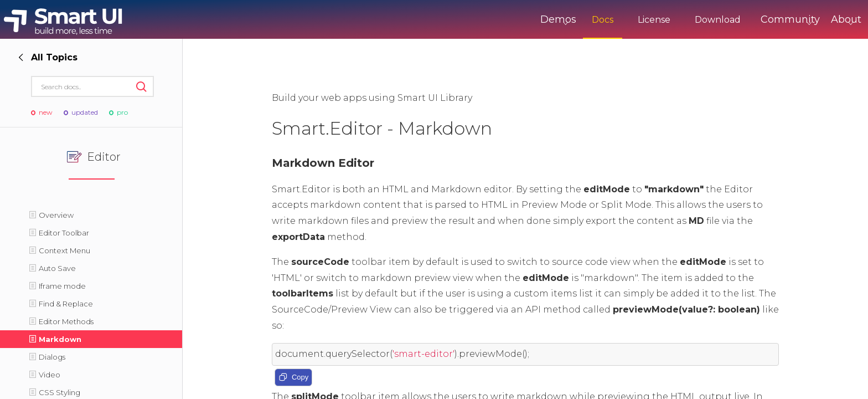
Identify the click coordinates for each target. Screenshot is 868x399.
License (608, 20)
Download (672, 20)
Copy (293, 378)
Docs (557, 20)
